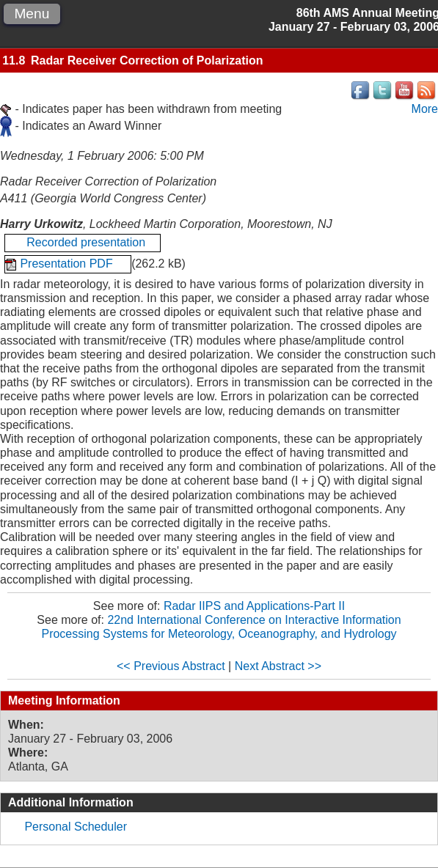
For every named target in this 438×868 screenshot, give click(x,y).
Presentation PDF (68, 264)
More (425, 109)
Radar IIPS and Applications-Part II (254, 606)
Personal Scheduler (76, 827)
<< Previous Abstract (171, 666)
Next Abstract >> (278, 666)
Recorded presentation (83, 242)
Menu (32, 14)
